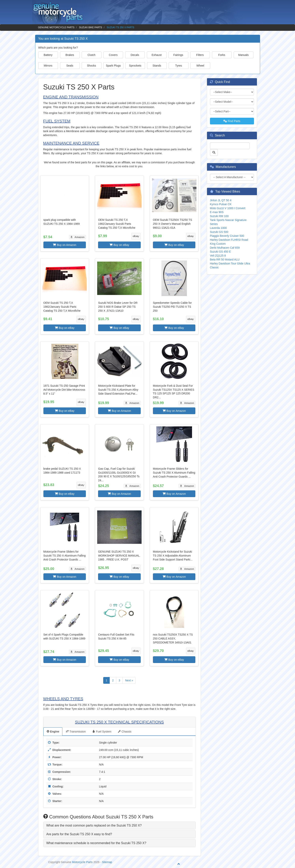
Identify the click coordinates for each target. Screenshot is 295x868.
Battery (48, 55)
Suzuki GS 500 (219, 232)
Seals (70, 66)
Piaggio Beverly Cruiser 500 (227, 236)
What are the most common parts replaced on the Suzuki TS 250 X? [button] (94, 825)
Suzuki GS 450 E (221, 252)
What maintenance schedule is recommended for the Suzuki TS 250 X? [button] (96, 843)
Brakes (70, 55)
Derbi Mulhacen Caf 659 (225, 248)
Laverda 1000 (218, 228)
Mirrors (48, 66)
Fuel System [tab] (102, 732)
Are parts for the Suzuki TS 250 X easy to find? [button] (79, 834)
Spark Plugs (113, 66)
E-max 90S (217, 212)
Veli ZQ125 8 (218, 256)
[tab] (119, 826)
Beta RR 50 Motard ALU (225, 260)
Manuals (243, 55)
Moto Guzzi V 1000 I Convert (228, 208)
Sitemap (107, 862)
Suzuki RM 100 (219, 216)
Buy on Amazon (65, 245)
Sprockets (135, 66)
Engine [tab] (53, 732)
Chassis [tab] (125, 732)
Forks (222, 55)
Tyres (179, 66)
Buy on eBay (119, 245)
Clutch (92, 55)
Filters (200, 55)
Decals (135, 55)
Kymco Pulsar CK (221, 204)
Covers (113, 55)
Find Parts (232, 121)
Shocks (92, 66)
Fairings (178, 55)
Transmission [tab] (76, 732)
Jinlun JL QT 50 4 (221, 200)
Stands (157, 66)
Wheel (200, 66)
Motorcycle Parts (82, 862)
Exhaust (157, 55)
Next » (129, 680)
